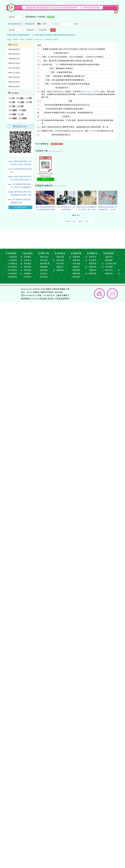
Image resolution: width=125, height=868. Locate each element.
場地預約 (109, 257)
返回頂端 (112, 294)
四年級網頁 (12, 267)
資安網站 (28, 270)
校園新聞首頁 (15, 24)
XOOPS (36, 289)
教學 (28, 102)
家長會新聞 (14, 82)
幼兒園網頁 (12, 277)
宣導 (11, 114)
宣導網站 (28, 257)
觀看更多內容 (20, 207)
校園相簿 (77, 253)
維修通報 (109, 260)
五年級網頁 (12, 270)
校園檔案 (44, 267)
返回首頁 (99, 294)
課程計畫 (44, 257)
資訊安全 (44, 273)
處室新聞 (13, 45)
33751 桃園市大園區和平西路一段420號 (45, 292)
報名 (20, 118)
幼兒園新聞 (14, 77)
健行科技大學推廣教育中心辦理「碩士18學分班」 (87, 210)
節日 (20, 114)
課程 (18, 98)
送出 (53, 30)
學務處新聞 (14, 54)
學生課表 (44, 260)
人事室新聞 (14, 68)
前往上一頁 (69, 221)
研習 (11, 110)
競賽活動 (76, 273)
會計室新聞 (14, 73)
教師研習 (76, 277)
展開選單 (21, 257)
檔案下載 (46, 179)
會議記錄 (109, 273)
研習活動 (60, 260)
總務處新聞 (14, 59)
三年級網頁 (12, 263)
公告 (9, 39)
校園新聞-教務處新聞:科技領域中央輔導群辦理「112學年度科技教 (62, 8)
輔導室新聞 (14, 63)
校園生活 (76, 267)
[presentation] (37, 198)
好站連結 (28, 260)
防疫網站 (28, 277)
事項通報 (109, 267)
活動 (19, 102)
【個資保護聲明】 (62, 299)
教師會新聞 (14, 87)
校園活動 (60, 270)
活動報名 (61, 253)
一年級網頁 (12, 257)
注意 (27, 98)
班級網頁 (12, 253)
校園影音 (93, 253)
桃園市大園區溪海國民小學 (58, 289)
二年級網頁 (12, 260)
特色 (11, 98)
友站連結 (28, 253)
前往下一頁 (84, 221)
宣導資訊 (44, 277)
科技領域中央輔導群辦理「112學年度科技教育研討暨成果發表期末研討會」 (42, 35)
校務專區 (110, 253)
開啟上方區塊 (116, 12)
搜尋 (76, 24)
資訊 (11, 106)
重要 (11, 102)
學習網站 (28, 267)
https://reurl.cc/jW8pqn (91, 92)
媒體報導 (76, 270)
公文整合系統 (111, 263)
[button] (74, 215)
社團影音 (93, 270)
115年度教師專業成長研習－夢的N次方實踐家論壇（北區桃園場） (21, 187)
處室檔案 (44, 270)
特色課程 (93, 260)
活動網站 (28, 273)
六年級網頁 (12, 273)
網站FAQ (109, 270)
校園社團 (60, 257)
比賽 (20, 110)
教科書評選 (45, 263)
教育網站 (28, 263)
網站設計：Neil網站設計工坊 (13, 294)
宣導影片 (93, 257)
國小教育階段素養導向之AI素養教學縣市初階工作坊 (45, 210)
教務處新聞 (30, 24)
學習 (19, 106)
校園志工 (60, 267)
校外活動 (60, 263)
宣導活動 (76, 263)
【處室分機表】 (63, 295)
